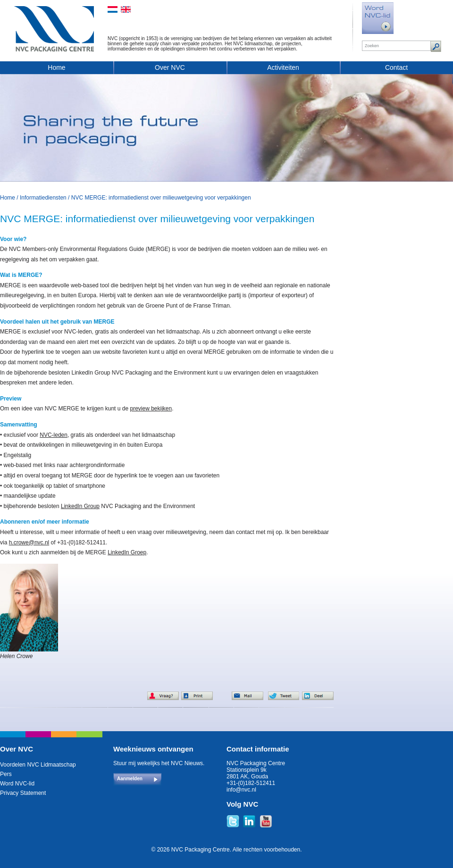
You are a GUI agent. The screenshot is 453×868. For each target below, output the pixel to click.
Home (56, 67)
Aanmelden (130, 779)
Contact (396, 67)
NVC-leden (54, 435)
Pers (6, 774)
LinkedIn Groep (127, 552)
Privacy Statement (23, 793)
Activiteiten (283, 67)
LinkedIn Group (80, 506)
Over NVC (170, 67)
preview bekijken (151, 409)
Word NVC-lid (17, 784)
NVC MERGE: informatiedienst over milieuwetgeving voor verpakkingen (161, 198)
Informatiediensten (43, 198)
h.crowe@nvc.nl (29, 542)
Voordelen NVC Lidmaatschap (38, 765)
